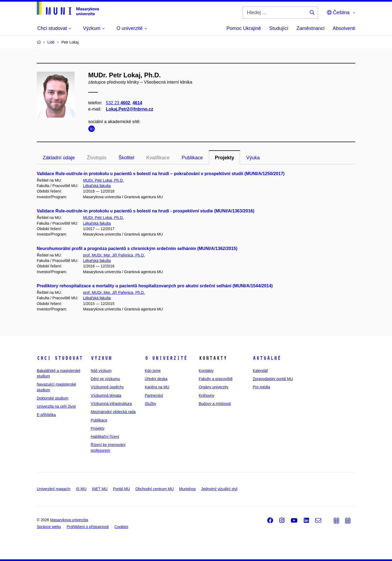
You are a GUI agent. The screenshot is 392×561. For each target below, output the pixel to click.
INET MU (100, 489)
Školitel (126, 158)
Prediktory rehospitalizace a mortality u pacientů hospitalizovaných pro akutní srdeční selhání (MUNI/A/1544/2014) (155, 286)
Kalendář (260, 371)
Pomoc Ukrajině (244, 28)
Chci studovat (60, 358)
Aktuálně (267, 358)
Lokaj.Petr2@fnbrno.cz (130, 109)
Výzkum (101, 358)
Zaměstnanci (310, 28)
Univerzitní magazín (54, 489)
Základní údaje (59, 158)
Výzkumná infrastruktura (111, 404)
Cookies (122, 527)
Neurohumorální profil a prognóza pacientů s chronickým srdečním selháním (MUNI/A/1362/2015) (137, 249)
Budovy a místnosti (215, 404)
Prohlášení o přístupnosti (88, 527)
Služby (151, 404)
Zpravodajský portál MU (273, 379)
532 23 (118, 103)
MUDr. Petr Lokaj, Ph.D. (103, 180)
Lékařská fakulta (97, 186)
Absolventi (344, 28)
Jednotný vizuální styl (219, 489)
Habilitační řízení (105, 437)
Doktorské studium (53, 398)
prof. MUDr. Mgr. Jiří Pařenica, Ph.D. (114, 255)
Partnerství (154, 395)
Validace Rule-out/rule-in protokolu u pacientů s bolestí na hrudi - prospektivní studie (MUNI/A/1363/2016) (146, 211)
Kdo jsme (153, 371)
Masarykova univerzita (69, 520)
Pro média (261, 387)
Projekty (224, 158)
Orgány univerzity (214, 387)
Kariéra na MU (157, 387)
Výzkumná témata (106, 395)
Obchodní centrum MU (154, 489)
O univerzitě (166, 358)
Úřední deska (156, 379)
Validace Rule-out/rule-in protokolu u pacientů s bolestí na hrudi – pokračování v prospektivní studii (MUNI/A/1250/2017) (161, 174)
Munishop (187, 489)
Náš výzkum (101, 371)
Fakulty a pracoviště (216, 379)
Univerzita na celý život (56, 406)
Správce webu (49, 527)
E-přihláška (46, 415)
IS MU (81, 489)
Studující (279, 28)
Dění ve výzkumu (105, 379)
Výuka (253, 158)
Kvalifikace (158, 158)
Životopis (97, 158)
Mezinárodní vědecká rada (113, 412)
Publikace (192, 158)
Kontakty (206, 371)
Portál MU (121, 489)
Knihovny (207, 395)
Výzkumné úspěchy (107, 387)
